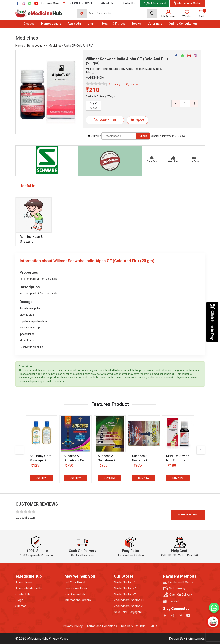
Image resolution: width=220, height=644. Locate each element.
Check (143, 136)
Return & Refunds (133, 626)
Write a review (188, 515)
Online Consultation (183, 24)
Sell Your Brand (75, 582)
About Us (107, 3)
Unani (91, 24)
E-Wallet (171, 601)
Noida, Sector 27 (125, 588)
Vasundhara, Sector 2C (129, 606)
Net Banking (174, 588)
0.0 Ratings (115, 84)
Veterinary (155, 24)
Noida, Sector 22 (125, 594)
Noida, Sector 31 (125, 582)
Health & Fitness (114, 24)
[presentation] (20, 450)
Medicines (55, 46)
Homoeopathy (51, 24)
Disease (29, 24)
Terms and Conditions (102, 626)
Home (19, 46)
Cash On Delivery (177, 595)
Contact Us (129, 3)
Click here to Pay (212, 322)
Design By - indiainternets (187, 639)
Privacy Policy (73, 626)
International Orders (78, 600)
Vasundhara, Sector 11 (129, 600)
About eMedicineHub (29, 588)
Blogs (19, 600)
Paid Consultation (76, 594)
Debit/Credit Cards (178, 582)
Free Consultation (76, 588)
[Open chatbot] (213, 622)
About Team (24, 582)
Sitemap (21, 606)
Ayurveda (74, 24)
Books (136, 24)
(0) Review (132, 84)
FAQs (153, 626)
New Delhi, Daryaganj (128, 612)
